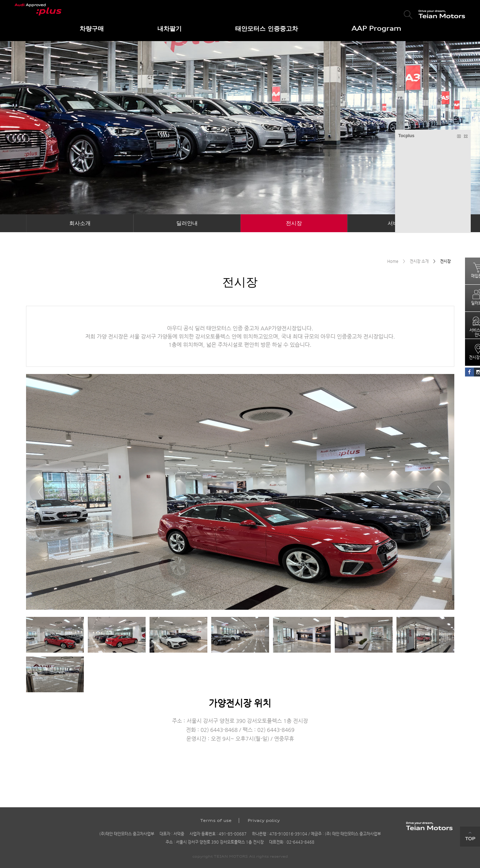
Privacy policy (264, 820)
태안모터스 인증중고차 (267, 28)
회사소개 (80, 223)
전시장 (294, 223)
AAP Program (376, 28)
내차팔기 (170, 28)
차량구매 (92, 28)
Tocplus (406, 136)
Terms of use (216, 820)
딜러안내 (187, 223)
